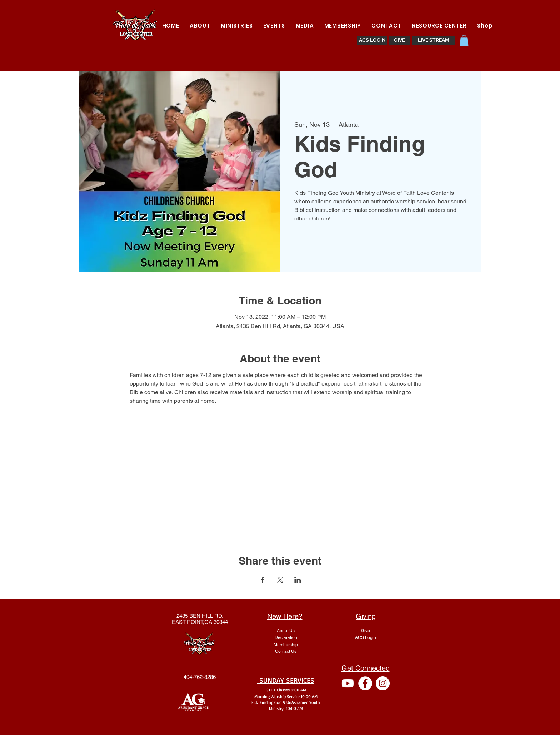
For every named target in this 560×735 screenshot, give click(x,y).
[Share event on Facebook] (263, 580)
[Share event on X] (280, 580)
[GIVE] (399, 40)
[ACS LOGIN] (372, 40)
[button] (237, 26)
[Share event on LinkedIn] (298, 580)
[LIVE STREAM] (433, 40)
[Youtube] (348, 683)
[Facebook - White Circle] (365, 683)
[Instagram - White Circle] (383, 683)
